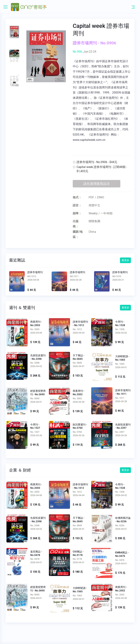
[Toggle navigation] (133, 7)
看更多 (125, 260)
